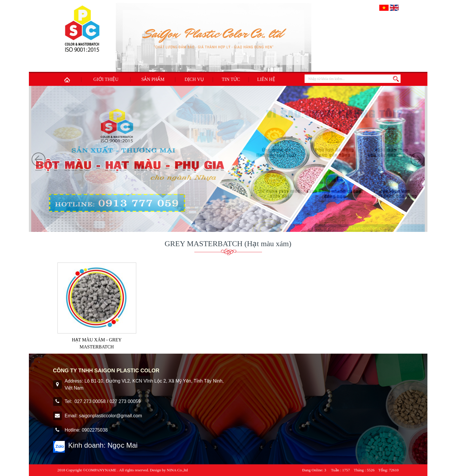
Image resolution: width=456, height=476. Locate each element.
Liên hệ (266, 79)
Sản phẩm (153, 79)
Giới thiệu (106, 79)
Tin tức (231, 79)
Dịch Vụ (194, 79)
